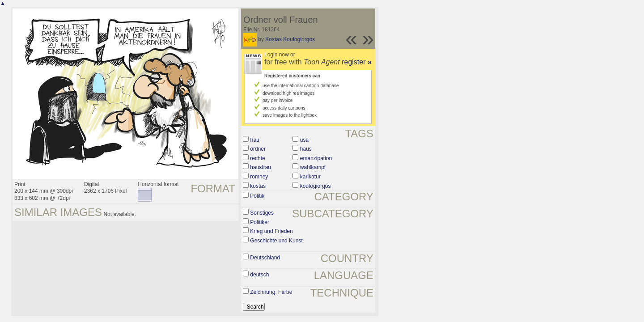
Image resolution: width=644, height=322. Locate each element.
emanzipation (316, 158)
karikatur (310, 177)
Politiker (260, 222)
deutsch (259, 275)
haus (306, 149)
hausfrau (261, 167)
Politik (257, 196)
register (357, 62)
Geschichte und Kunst (276, 241)
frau (255, 140)
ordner (258, 149)
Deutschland (265, 258)
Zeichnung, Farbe (271, 292)
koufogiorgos (316, 186)
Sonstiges (262, 213)
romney (259, 177)
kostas (258, 186)
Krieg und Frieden (271, 231)
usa (304, 140)
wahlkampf (313, 167)
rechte (257, 158)
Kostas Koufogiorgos (290, 39)
